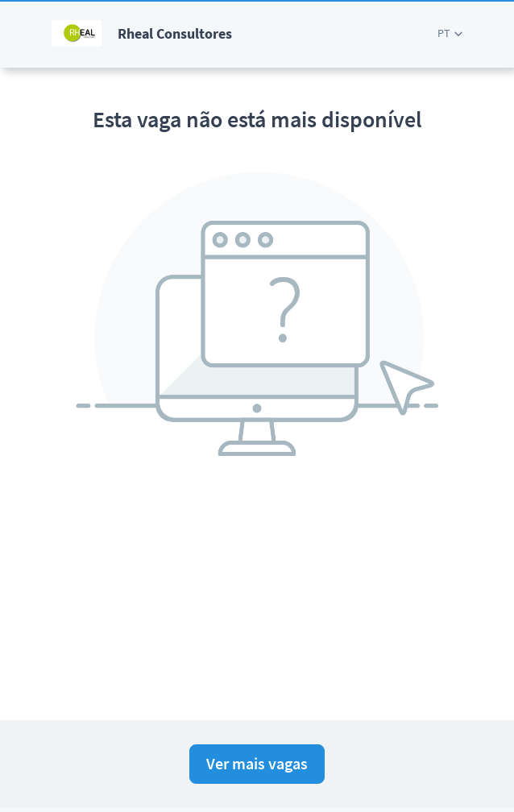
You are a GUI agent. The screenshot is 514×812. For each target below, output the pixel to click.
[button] (450, 33)
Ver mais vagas (257, 763)
